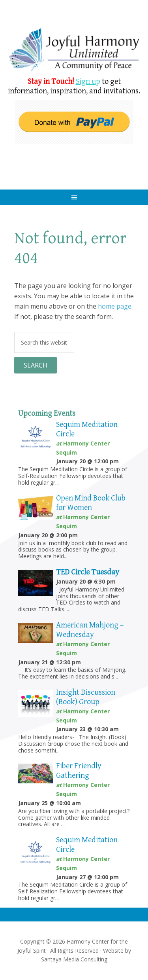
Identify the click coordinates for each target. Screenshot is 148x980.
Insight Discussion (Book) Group (86, 697)
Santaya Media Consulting (74, 959)
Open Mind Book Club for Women (91, 503)
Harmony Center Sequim (74, 50)
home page (115, 306)
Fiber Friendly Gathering (79, 771)
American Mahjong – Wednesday (90, 630)
